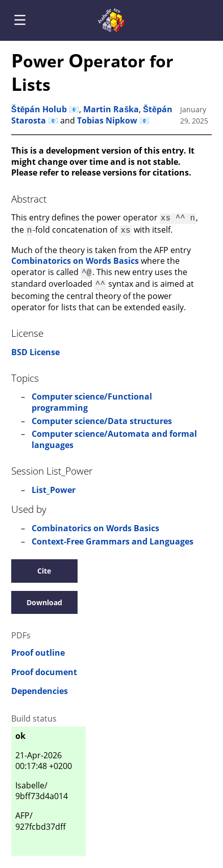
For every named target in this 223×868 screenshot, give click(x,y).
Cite (44, 567)
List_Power (54, 486)
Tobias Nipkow (107, 120)
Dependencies (40, 687)
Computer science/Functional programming (92, 398)
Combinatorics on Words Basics (75, 259)
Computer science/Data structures (102, 417)
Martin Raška (111, 109)
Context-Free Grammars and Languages (113, 537)
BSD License (35, 348)
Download (44, 598)
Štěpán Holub (39, 109)
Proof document (44, 668)
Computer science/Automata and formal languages (114, 435)
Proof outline (38, 649)
